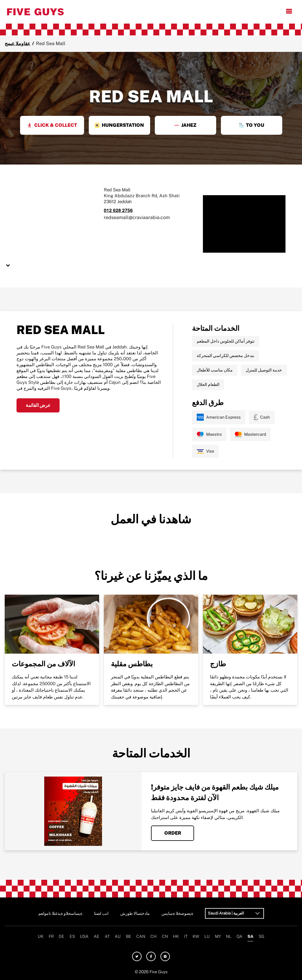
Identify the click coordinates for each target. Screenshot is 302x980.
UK (41, 936)
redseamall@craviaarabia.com (137, 217)
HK (176, 936)
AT (107, 936)
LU (207, 936)
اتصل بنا (101, 913)
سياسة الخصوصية (177, 913)
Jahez (185, 125)
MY (218, 936)
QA (239, 936)
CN (165, 936)
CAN (141, 936)
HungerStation (119, 125)
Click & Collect (52, 125)
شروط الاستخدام (135, 913)
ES (72, 936)
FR (51, 936)
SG (261, 936)
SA (250, 936)
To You (252, 125)
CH (154, 936)
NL (229, 936)
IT (186, 936)
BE (129, 936)
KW (196, 936)
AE (97, 936)
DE (61, 936)
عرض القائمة (38, 405)
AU (118, 936)
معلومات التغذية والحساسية (60, 913)
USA (84, 936)
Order (173, 833)
